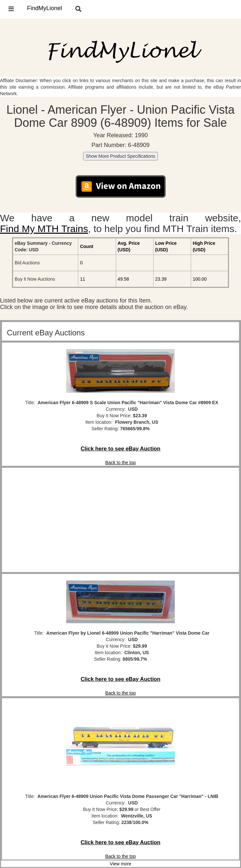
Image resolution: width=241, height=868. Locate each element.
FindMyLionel (45, 8)
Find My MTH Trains (44, 229)
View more (121, 864)
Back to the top (120, 463)
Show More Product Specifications (120, 156)
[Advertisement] (120, 520)
